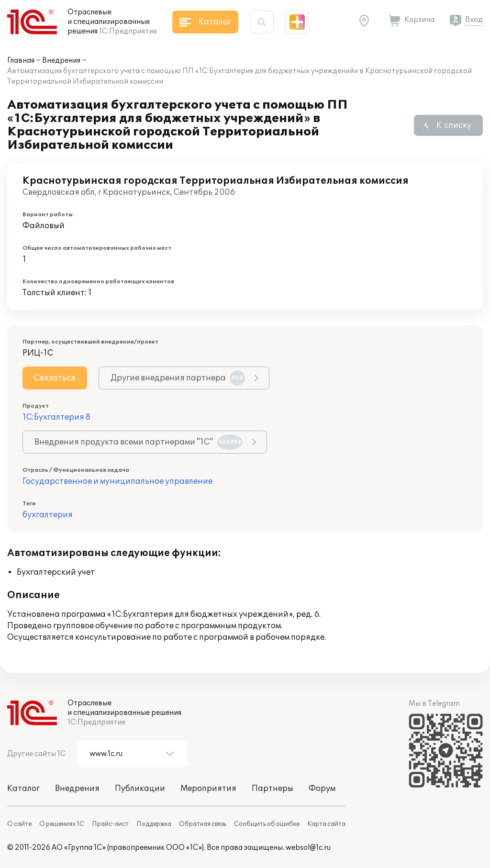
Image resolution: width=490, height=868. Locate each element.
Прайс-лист (110, 824)
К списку (454, 125)
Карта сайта (326, 824)
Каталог (23, 789)
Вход (474, 20)
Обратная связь (203, 824)
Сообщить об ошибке (267, 824)
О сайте (19, 824)
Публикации (140, 789)
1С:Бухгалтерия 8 (56, 417)
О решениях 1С (62, 824)
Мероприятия (208, 789)
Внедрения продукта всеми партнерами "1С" (139, 442)
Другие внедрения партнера (178, 378)
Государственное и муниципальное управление (117, 481)
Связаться (55, 378)
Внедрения (61, 61)
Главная (21, 61)
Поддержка (154, 824)
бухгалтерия (48, 515)
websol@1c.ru (308, 848)
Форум (322, 789)
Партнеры (273, 789)
